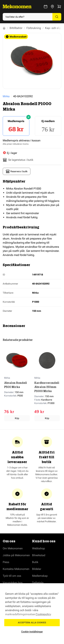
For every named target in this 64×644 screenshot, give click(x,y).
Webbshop (38, 548)
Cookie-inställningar (32, 632)
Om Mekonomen (13, 548)
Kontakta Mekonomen (16, 569)
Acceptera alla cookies (32, 623)
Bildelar (37, 569)
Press (6, 562)
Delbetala (38, 583)
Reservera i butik (17, 171)
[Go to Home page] (17, 7)
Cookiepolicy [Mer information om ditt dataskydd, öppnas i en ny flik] (43, 614)
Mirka (6, 96)
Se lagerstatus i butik (18, 160)
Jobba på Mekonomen (16, 555)
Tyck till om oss (12, 576)
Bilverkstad (39, 555)
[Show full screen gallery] (32, 61)
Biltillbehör (16, 28)
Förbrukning (34, 28)
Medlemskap (40, 576)
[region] (32, 614)
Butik (35, 562)
